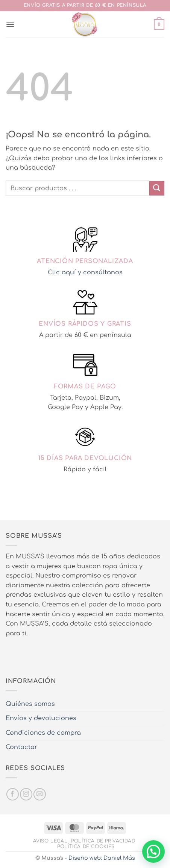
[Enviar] (157, 188)
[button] (10, 24)
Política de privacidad (103, 841)
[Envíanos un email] (40, 794)
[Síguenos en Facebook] (13, 794)
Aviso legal (50, 841)
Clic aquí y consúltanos (85, 272)
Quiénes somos (30, 704)
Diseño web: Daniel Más (102, 858)
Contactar (21, 747)
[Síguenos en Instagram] (26, 794)
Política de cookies (86, 847)
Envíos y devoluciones (41, 718)
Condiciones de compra (43, 733)
